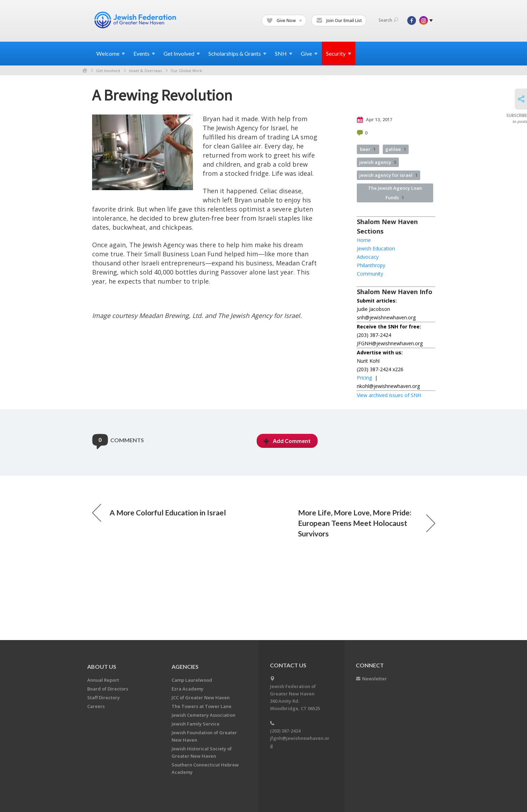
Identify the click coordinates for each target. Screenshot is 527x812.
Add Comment (287, 441)
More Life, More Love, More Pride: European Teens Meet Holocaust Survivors (367, 523)
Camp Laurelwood (192, 680)
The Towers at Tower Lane (202, 706)
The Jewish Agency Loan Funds (395, 193)
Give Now (284, 21)
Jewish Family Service (196, 724)
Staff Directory (103, 698)
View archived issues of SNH (389, 395)
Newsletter (375, 679)
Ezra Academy (188, 689)
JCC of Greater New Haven (201, 698)
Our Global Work (186, 71)
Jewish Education (376, 248)
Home (85, 71)
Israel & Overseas (145, 71)
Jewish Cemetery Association (203, 715)
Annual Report (103, 680)
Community (370, 274)
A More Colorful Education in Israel (159, 513)
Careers (96, 706)
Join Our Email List (339, 21)
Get (182, 53)
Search (388, 20)
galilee (396, 149)
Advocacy (368, 257)
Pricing (364, 378)
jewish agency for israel (389, 175)
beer (368, 149)
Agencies (185, 667)
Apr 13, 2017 (375, 120)
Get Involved (108, 71)
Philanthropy (371, 265)
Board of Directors (108, 689)
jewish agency (378, 162)
